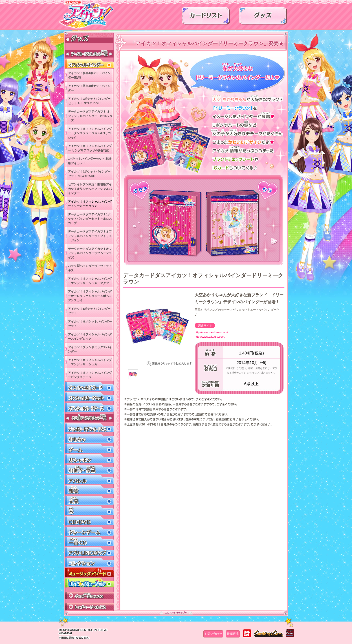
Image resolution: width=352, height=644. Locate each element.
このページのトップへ (176, 613)
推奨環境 (233, 634)
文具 (89, 500)
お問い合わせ (213, 634)
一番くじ (89, 542)
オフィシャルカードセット (89, 397)
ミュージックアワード (89, 573)
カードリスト (206, 17)
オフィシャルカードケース (89, 407)
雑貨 (89, 490)
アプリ (89, 552)
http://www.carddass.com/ (211, 332)
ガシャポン (89, 459)
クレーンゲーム (89, 531)
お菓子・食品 (89, 469)
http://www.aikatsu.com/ (210, 337)
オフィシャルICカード (89, 387)
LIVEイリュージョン (89, 583)
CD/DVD (89, 521)
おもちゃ (89, 438)
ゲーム (89, 449)
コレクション (89, 562)
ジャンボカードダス (89, 428)
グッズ (263, 17)
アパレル (89, 480)
